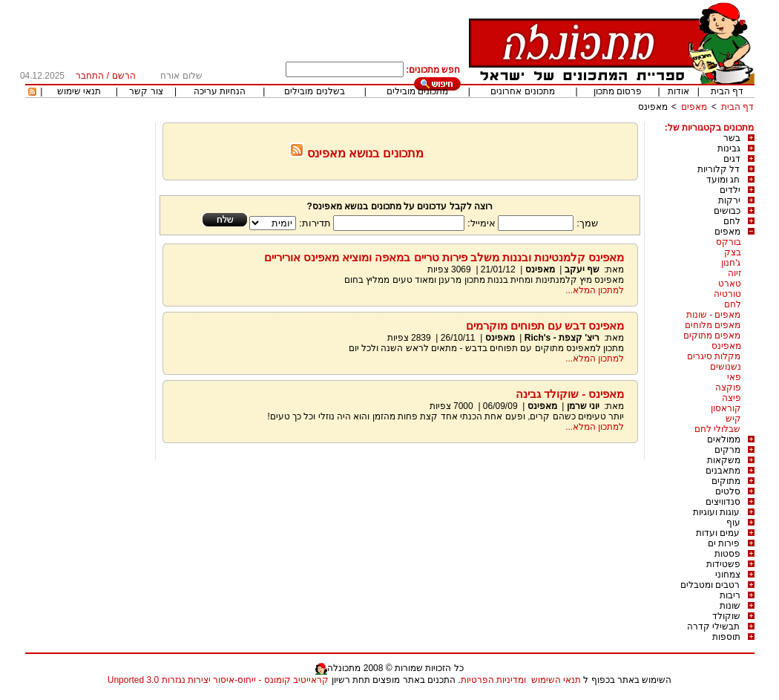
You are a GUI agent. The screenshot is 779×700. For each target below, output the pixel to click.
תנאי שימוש (79, 91)
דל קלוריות (719, 169)
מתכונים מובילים (417, 91)
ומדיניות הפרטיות (493, 680)
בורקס (729, 242)
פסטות (727, 554)
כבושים (727, 211)
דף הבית (727, 91)
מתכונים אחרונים (522, 91)
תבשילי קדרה (713, 627)
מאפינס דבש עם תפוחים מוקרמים (545, 326)
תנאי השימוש (556, 680)
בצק (733, 252)
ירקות (729, 200)
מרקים (727, 450)
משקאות (724, 460)
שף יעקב (581, 269)
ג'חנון (731, 263)
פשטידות (723, 564)
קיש (733, 419)
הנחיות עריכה (220, 91)
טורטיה (727, 294)
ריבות (730, 595)
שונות (730, 606)
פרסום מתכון (618, 91)
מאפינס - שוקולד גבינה (570, 394)
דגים (732, 159)
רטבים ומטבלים (710, 585)
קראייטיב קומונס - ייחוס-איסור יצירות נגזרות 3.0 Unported (218, 680)
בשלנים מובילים (314, 91)
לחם (732, 221)
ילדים (730, 190)
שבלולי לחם (717, 429)
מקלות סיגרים (714, 356)
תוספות (726, 637)
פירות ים (724, 543)
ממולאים (724, 439)
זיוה (734, 273)
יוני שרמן (583, 406)
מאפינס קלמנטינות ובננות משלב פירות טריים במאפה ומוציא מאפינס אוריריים (444, 257)
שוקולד (726, 616)
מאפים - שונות (714, 315)
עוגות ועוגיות (716, 512)
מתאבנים (723, 471)
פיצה (732, 398)
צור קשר (146, 91)
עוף (733, 523)
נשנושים (726, 367)
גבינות (729, 148)
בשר (732, 138)
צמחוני (728, 575)
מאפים (694, 107)
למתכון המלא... (595, 290)
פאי (734, 377)
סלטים (728, 491)
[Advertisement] (88, 345)
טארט (730, 284)
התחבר (90, 76)
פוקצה (728, 387)
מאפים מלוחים (713, 325)
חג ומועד (723, 180)
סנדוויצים (723, 502)
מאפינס (653, 107)
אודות (678, 91)
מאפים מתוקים (712, 336)
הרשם (124, 76)
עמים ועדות (718, 533)
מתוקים (726, 481)
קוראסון (726, 408)
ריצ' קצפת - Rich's (562, 338)
